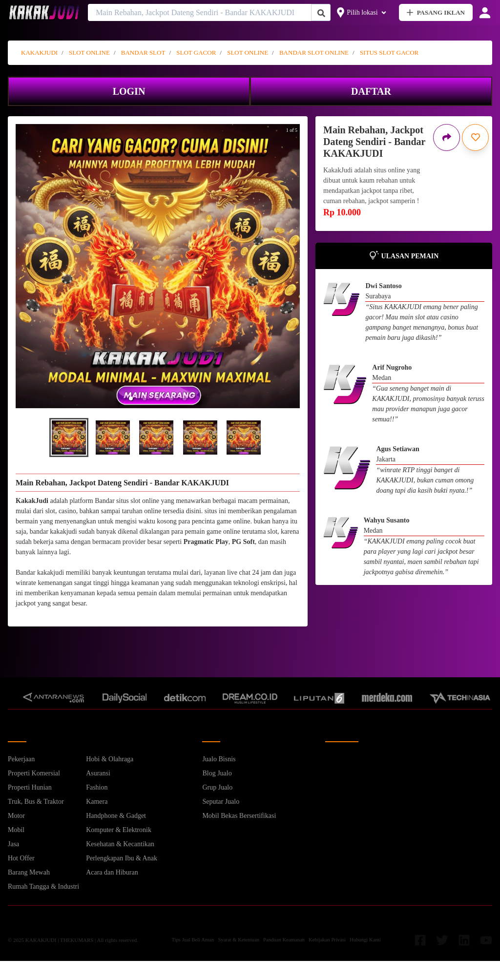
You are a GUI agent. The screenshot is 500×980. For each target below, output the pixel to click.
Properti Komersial (34, 773)
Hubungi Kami (365, 940)
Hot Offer (21, 858)
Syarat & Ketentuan (239, 940)
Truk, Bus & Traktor (36, 802)
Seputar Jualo (221, 802)
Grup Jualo (217, 787)
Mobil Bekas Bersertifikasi (239, 816)
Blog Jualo (217, 773)
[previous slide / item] (28, 266)
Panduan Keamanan (284, 940)
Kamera (97, 802)
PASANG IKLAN (436, 12)
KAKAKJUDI (39, 52)
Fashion (97, 787)
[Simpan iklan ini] (475, 137)
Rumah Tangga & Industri (43, 886)
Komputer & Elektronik (119, 830)
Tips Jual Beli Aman (193, 940)
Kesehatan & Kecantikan (120, 844)
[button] (131, 398)
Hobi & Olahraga (110, 759)
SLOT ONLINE (89, 52)
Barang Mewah (29, 872)
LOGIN (129, 91)
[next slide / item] (288, 266)
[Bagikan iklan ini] (447, 137)
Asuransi (98, 773)
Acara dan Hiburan (112, 872)
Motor (16, 816)
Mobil (16, 830)
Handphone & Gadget (116, 816)
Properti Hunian (30, 787)
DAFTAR (371, 91)
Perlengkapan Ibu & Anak (122, 858)
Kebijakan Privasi (327, 940)
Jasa (13, 844)
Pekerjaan (21, 759)
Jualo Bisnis (219, 759)
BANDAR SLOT (143, 52)
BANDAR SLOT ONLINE (314, 52)
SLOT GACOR (196, 52)
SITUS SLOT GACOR (389, 52)
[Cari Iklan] (321, 13)
